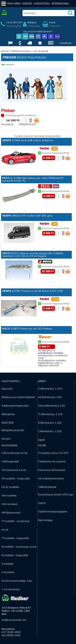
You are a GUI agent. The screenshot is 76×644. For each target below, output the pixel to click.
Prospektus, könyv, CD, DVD (53, 453)
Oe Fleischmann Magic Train (17, 581)
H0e (32, 36)
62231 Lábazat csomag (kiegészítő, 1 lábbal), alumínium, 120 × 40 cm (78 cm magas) (33, 255)
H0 (25, 36)
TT (38, 36)
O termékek (8, 572)
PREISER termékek (21, 51)
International (60, 4)
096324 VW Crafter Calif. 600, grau (27, 216)
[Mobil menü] (4, 4)
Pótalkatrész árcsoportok (52, 461)
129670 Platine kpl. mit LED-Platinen (27, 329)
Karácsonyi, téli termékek (52, 470)
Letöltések (65, 43)
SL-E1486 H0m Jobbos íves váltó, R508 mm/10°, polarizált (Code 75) (33, 179)
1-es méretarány (11, 589)
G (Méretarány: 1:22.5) (50, 389)
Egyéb (41, 440)
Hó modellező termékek (51, 478)
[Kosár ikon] (36, 120)
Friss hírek (14, 4)
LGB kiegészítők (10, 461)
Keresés (27, 4)
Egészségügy (45, 520)
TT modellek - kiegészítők (15, 538)
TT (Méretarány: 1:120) (50, 414)
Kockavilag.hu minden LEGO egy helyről (56, 499)
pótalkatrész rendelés (51, 353)
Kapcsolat (7, 389)
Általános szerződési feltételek (18, 397)
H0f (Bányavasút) (11, 513)
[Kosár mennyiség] (26, 120)
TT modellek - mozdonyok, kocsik (16, 525)
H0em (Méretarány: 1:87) (52, 406)
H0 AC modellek (10, 487)
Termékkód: (7, 124)
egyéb (57, 36)
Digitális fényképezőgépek (53, 512)
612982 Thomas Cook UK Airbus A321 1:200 (33, 291)
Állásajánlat (8, 414)
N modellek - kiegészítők (15, 555)
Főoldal (5, 51)
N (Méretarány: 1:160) (50, 423)
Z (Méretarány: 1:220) (50, 431)
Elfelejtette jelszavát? (13, 430)
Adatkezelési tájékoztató (15, 406)
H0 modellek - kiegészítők (16, 478)
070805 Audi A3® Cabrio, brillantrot (28, 140)
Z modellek (8, 564)
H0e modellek (9, 496)
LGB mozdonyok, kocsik (15, 453)
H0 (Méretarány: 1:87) (50, 397)
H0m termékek (10, 504)
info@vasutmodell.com (14, 620)
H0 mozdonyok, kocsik (14, 470)
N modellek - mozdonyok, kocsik (19, 547)
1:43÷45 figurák (40, 51)
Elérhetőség (42, 4)
